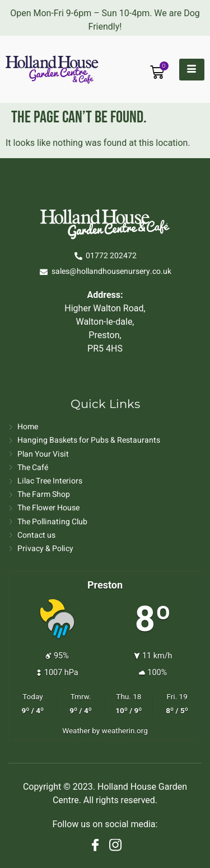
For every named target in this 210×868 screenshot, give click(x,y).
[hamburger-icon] (192, 70)
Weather (76, 731)
